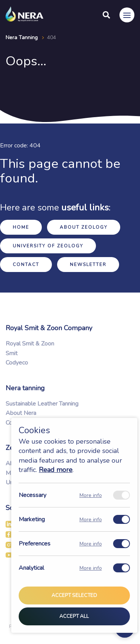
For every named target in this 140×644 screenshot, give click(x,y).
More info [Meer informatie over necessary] (91, 495)
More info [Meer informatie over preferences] (91, 544)
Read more (56, 470)
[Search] (106, 15)
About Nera (21, 413)
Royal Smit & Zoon (30, 344)
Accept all (74, 616)
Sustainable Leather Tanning (42, 404)
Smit (12, 353)
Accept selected (74, 596)
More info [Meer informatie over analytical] (91, 568)
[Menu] (127, 15)
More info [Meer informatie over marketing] (91, 520)
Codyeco (17, 363)
